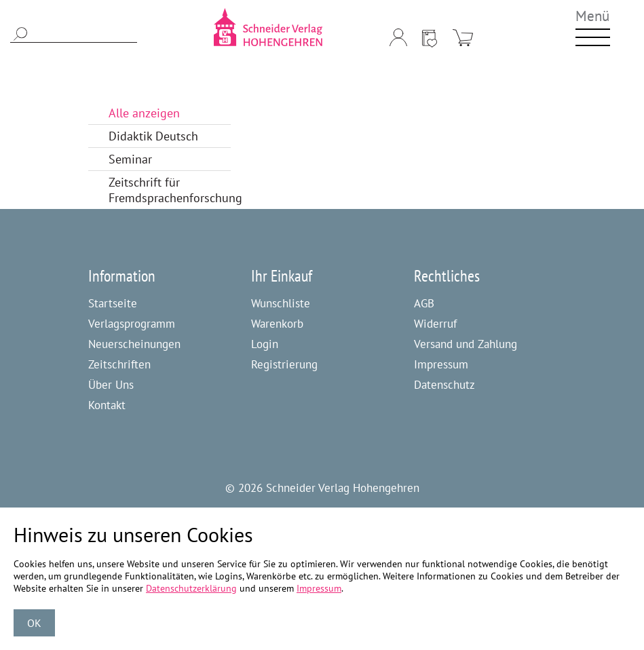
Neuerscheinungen (134, 344)
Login (265, 344)
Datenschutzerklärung (191, 588)
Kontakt (107, 405)
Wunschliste (281, 303)
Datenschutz (444, 385)
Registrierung (284, 364)
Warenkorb (277, 324)
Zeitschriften (119, 364)
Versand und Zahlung (466, 344)
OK (34, 623)
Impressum (441, 364)
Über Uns (111, 385)
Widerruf (435, 324)
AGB (424, 303)
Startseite (113, 303)
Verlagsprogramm (132, 324)
